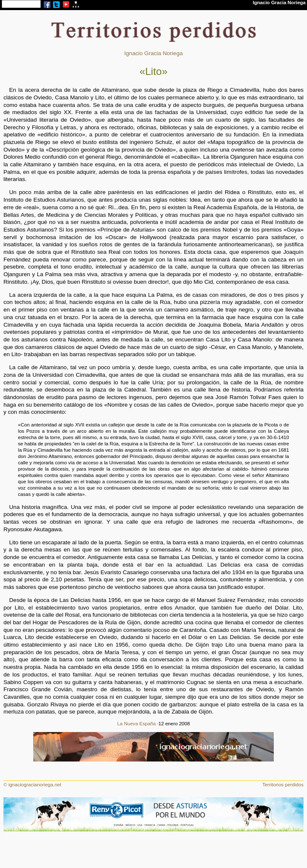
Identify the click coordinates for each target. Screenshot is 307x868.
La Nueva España (137, 724)
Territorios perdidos (283, 785)
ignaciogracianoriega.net (35, 785)
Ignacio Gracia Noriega (153, 53)
